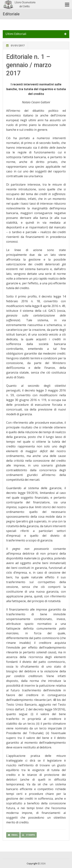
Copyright (32, 863)
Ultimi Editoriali (16, 34)
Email (13, 835)
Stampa (29, 835)
